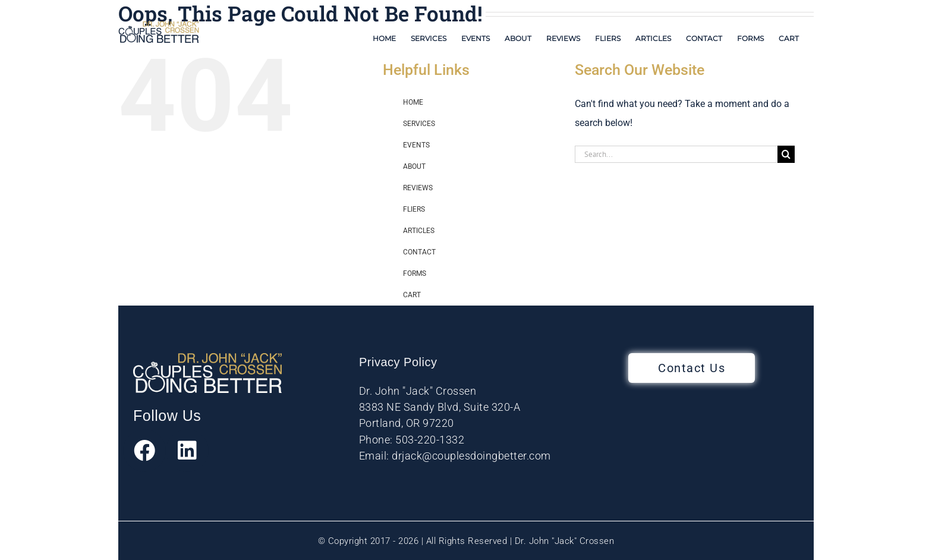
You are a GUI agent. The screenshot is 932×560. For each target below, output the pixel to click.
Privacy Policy (398, 362)
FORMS (415, 273)
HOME (413, 102)
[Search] (786, 154)
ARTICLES (419, 231)
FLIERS (414, 209)
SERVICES (419, 124)
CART (412, 295)
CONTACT (419, 252)
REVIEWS (418, 188)
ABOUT (414, 166)
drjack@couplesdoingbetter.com (471, 456)
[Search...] (676, 154)
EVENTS (416, 145)
